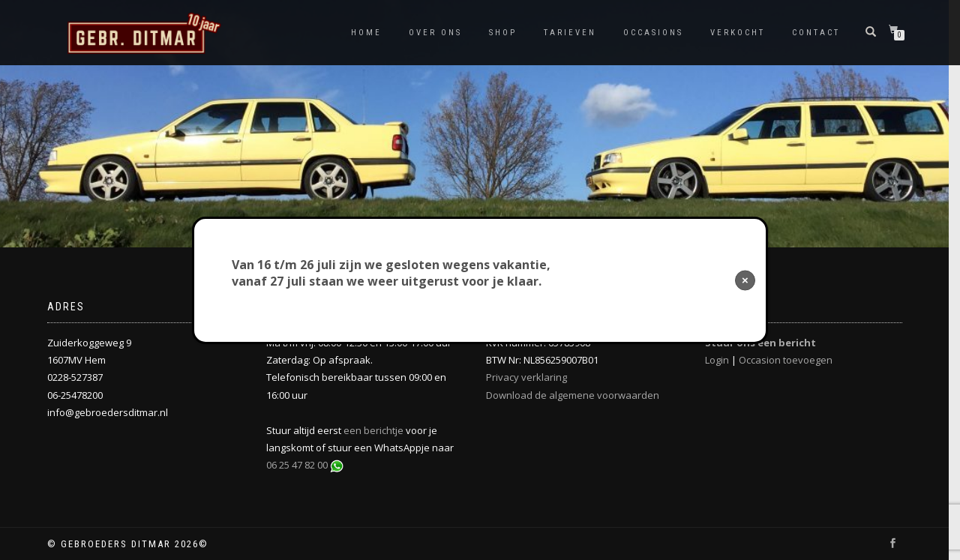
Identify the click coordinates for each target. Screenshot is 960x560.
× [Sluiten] (745, 280)
